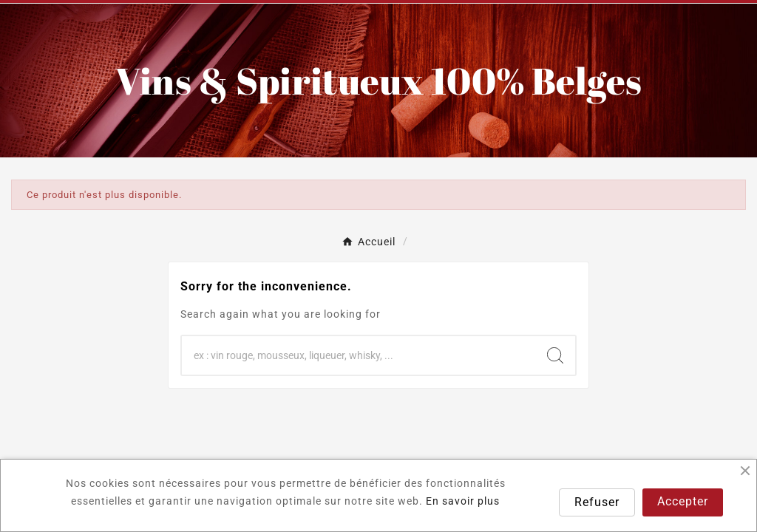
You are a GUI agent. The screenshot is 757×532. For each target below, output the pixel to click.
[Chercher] (359, 355)
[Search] (555, 355)
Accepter (683, 501)
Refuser (597, 502)
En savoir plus (463, 501)
